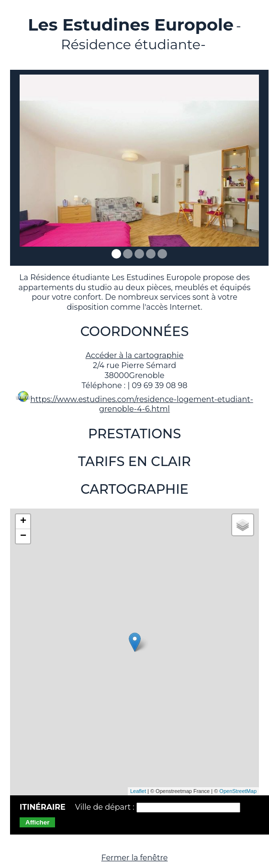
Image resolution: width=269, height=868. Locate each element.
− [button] (23, 536)
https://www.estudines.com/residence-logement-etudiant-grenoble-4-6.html (142, 404)
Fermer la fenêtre (135, 858)
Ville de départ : (106, 807)
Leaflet (138, 791)
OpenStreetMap (238, 791)
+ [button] (23, 521)
